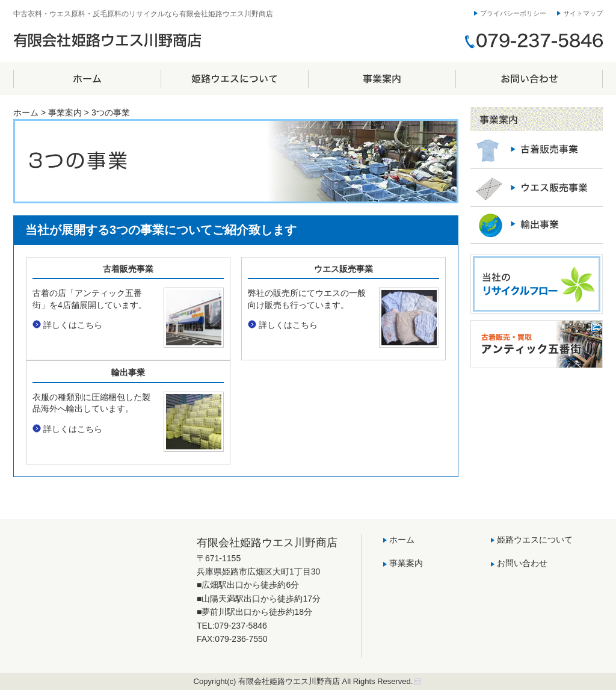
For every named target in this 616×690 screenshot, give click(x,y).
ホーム (87, 79)
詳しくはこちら (73, 325)
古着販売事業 (128, 269)
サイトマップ (583, 13)
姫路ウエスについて (234, 79)
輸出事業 (128, 372)
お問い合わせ (529, 79)
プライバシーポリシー (513, 13)
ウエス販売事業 (343, 269)
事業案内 (382, 79)
